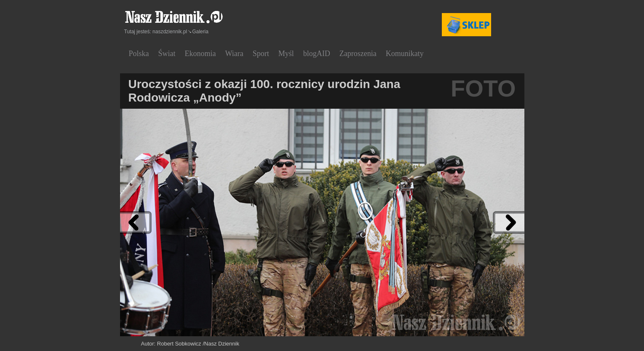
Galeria (200, 32)
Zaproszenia (358, 54)
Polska (139, 54)
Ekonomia (200, 54)
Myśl (286, 54)
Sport (261, 54)
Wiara (234, 54)
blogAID (317, 54)
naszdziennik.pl (170, 32)
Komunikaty (405, 54)
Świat (167, 54)
